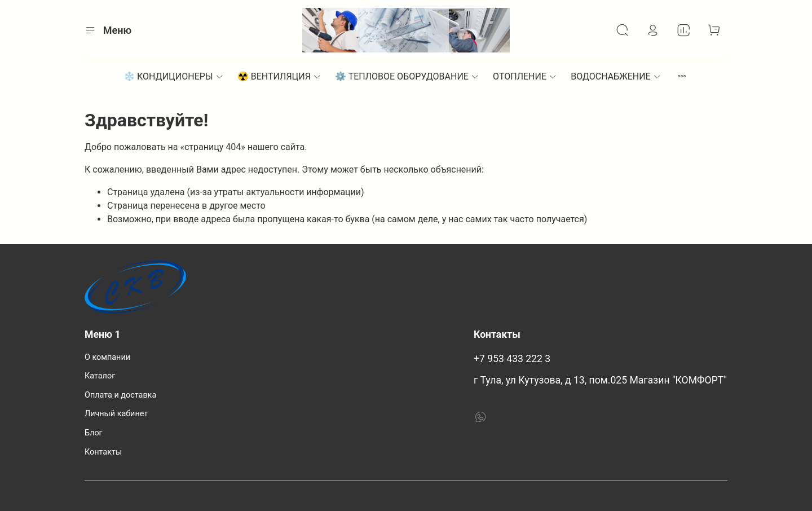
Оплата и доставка (120, 395)
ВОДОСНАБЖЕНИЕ (616, 76)
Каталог (100, 376)
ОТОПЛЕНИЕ (525, 76)
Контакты (103, 452)
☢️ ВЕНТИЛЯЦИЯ (279, 76)
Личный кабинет (116, 414)
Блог (94, 433)
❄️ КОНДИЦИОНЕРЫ (174, 76)
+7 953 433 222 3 (512, 359)
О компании (107, 357)
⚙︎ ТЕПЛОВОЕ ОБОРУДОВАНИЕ (407, 76)
